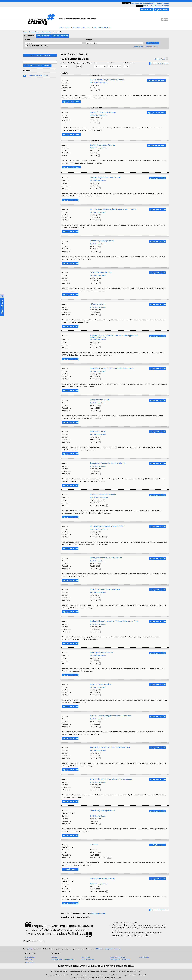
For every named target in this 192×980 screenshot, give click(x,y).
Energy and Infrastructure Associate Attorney (108, 463)
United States (138, 47)
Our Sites (29, 960)
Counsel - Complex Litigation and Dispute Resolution (111, 716)
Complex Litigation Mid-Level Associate (106, 178)
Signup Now (161, 9)
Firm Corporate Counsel (99, 400)
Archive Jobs (144, 957)
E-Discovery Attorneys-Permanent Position (107, 80)
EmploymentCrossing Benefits (63, 960)
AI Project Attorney (98, 304)
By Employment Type (84, 63)
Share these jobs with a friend (37, 76)
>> (167, 63)
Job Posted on (129, 63)
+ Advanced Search (151, 46)
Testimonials (85, 957)
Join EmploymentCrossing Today (40, 55)
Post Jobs (91, 27)
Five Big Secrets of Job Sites (120, 960)
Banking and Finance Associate (102, 653)
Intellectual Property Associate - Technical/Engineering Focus (114, 621)
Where (89, 40)
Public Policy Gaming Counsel (102, 241)
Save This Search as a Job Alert (37, 66)
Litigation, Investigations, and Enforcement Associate (111, 779)
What (28, 40)
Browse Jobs (79, 27)
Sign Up (54, 957)
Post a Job (147, 9)
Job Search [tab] (29, 36)
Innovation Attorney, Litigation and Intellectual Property (112, 368)
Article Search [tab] (43, 36)
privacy (30, 949)
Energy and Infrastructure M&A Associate (106, 558)
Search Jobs (65, 27)
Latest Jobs (29, 962)
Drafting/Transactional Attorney (103, 145)
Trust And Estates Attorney (101, 272)
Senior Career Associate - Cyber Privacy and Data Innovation (114, 209)
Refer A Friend (105, 27)
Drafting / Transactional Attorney (103, 112)
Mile (95, 63)
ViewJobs (111, 63)
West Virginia (46, 32)
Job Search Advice (87, 960)
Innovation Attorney (98, 431)
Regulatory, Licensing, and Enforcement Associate (110, 747)
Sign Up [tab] (56, 36)
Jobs (25, 32)
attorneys (94, 844)
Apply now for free (156, 80)
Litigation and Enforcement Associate (105, 589)
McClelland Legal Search (99, 83)
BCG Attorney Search (98, 181)
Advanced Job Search (118, 957)
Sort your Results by (68, 63)
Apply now (157, 845)
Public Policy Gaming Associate (102, 811)
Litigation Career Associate (101, 684)
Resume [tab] (65, 36)
